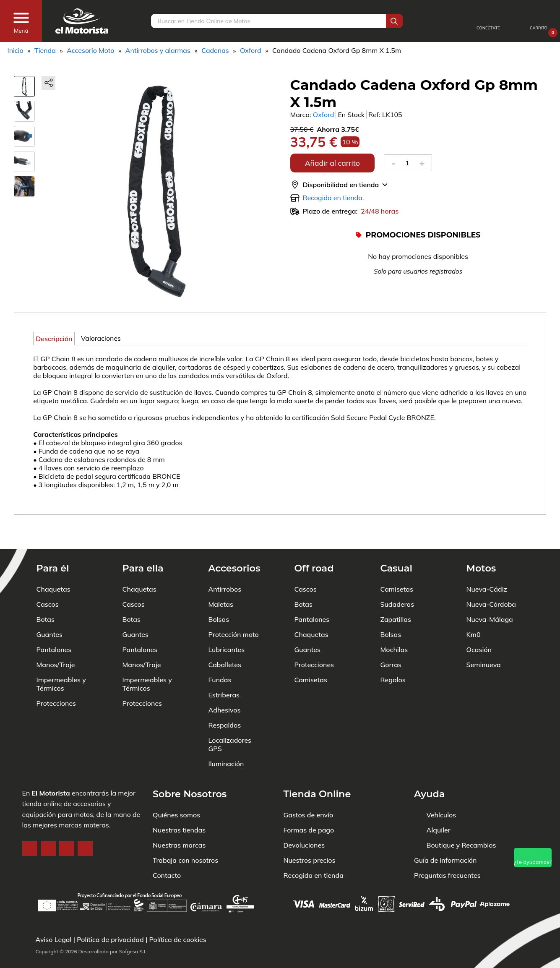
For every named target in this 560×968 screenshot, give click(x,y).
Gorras (391, 639)
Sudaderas (397, 579)
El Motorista (51, 767)
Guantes (49, 609)
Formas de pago (309, 804)
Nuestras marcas (179, 819)
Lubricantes (227, 624)
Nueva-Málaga (490, 594)
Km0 (474, 609)
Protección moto (234, 609)
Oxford (251, 50)
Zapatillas (396, 594)
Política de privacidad (110, 939)
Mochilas (394, 624)
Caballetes (225, 639)
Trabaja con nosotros (185, 835)
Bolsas (219, 594)
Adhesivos (225, 684)
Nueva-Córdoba (491, 579)
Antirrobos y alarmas (158, 50)
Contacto (167, 850)
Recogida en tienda (314, 850)
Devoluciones (304, 819)
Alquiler (439, 804)
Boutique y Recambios (461, 819)
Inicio (16, 50)
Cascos (48, 579)
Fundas (220, 654)
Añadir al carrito (332, 163)
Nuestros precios (310, 835)
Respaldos (225, 699)
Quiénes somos (176, 789)
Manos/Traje (56, 639)
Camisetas (311, 654)
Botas (46, 594)
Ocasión (479, 624)
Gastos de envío (309, 789)
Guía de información (445, 835)
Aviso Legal (54, 939)
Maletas (221, 579)
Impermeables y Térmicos (61, 658)
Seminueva (484, 639)
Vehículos (441, 789)
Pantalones (54, 624)
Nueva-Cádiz (487, 564)
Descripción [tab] (54, 339)
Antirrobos (225, 564)
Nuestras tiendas (179, 804)
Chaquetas (53, 564)
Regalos (393, 654)
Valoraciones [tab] (101, 338)
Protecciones (56, 678)
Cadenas (215, 50)
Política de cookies (177, 939)
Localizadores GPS (230, 719)
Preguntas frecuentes (447, 850)
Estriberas (224, 669)
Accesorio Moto (90, 50)
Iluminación (226, 738)
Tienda (45, 50)
